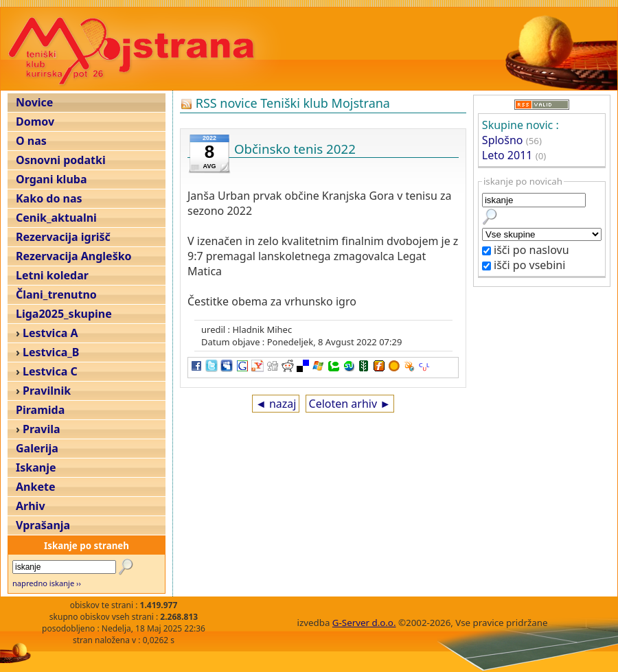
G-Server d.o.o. (364, 623)
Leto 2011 (507, 155)
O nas (31, 141)
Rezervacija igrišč (63, 237)
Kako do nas (49, 198)
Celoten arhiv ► (350, 404)
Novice (34, 102)
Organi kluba (51, 179)
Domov (35, 121)
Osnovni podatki (61, 160)
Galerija (37, 448)
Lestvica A (50, 333)
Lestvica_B (51, 352)
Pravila (42, 429)
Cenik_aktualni (56, 218)
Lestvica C (50, 371)
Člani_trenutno (56, 294)
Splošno (503, 140)
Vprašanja (43, 525)
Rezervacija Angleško (74, 256)
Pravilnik (47, 391)
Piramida (40, 410)
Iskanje (36, 467)
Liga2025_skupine (64, 314)
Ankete (35, 487)
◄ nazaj (276, 404)
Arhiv (31, 506)
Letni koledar (52, 275)
